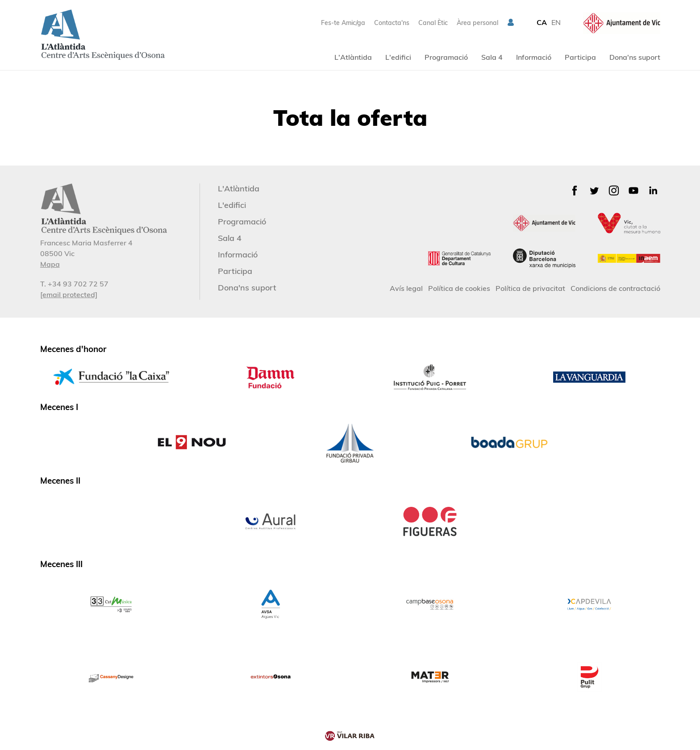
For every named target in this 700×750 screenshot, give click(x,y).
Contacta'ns (392, 23)
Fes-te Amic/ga (343, 23)
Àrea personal (477, 23)
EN (556, 22)
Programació (446, 57)
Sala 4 (492, 57)
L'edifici (398, 57)
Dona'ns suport (635, 57)
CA (542, 22)
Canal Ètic (433, 23)
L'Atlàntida (353, 57)
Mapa (50, 264)
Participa (580, 57)
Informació (534, 57)
